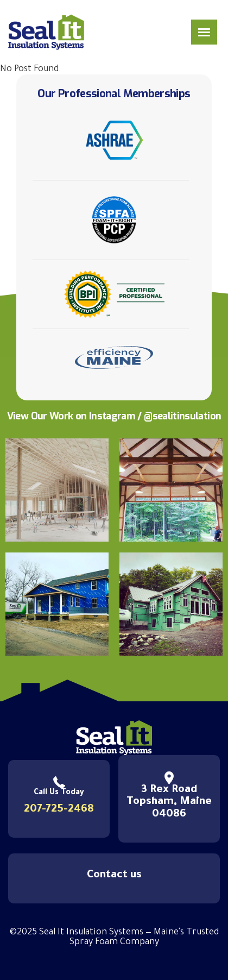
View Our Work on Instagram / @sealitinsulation (114, 416)
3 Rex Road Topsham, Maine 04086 (169, 802)
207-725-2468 (59, 810)
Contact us (114, 876)
